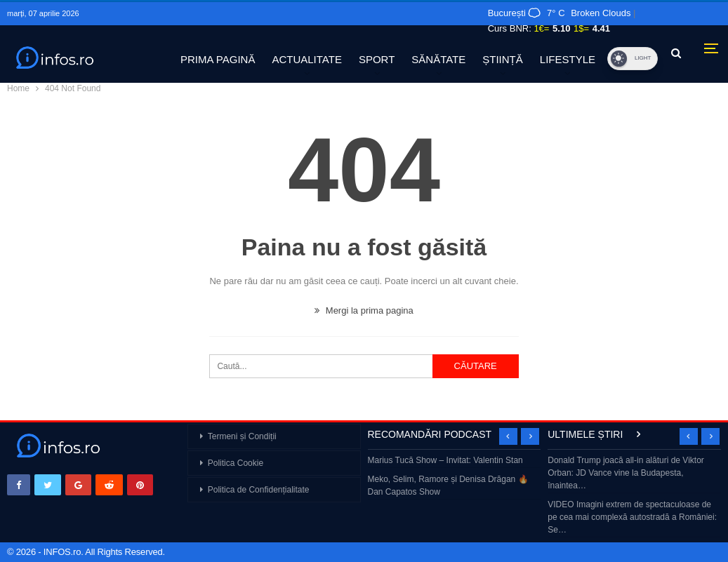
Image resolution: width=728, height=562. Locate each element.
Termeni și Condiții (242, 436)
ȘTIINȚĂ (503, 59)
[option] (455, 477)
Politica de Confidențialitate (259, 490)
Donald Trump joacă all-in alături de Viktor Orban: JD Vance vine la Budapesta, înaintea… (626, 473)
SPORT (377, 59)
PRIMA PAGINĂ (218, 59)
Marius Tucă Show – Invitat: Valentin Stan (445, 460)
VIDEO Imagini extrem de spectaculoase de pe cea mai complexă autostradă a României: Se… (632, 517)
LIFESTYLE (568, 59)
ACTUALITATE (306, 59)
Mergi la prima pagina (364, 310)
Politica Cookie (236, 463)
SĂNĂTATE (438, 59)
